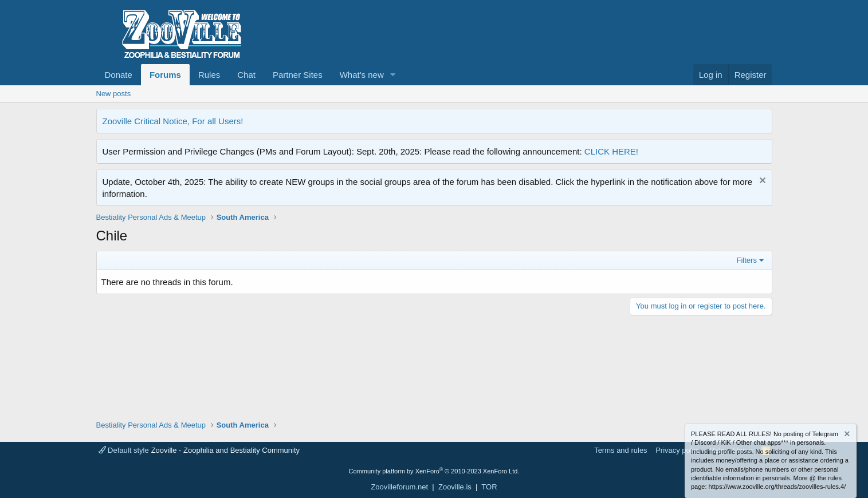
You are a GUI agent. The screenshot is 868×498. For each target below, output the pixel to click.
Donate (119, 75)
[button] (393, 75)
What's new (362, 75)
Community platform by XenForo (434, 471)
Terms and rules (620, 450)
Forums (165, 75)
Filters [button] (747, 260)
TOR (489, 487)
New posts (114, 94)
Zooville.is (455, 487)
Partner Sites (298, 75)
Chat (246, 75)
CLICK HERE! (611, 151)
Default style (124, 450)
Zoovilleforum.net (399, 487)
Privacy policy (678, 450)
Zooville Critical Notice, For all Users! (173, 121)
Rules (209, 75)
